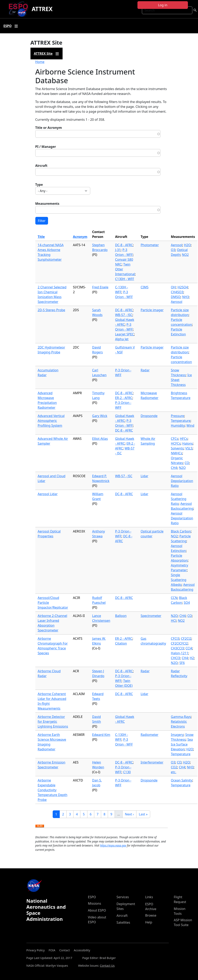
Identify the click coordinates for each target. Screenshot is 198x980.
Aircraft (41, 166)
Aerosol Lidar (48, 494)
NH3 (186, 297)
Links (149, 897)
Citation (121, 643)
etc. (174, 772)
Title (41, 237)
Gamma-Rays (181, 717)
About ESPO (97, 910)
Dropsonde (149, 416)
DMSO (176, 297)
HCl (174, 621)
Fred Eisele (100, 287)
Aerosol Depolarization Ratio (182, 481)
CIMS (145, 287)
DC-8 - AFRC (124, 245)
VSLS (189, 448)
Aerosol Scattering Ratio (179, 499)
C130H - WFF (125, 279)
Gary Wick (100, 416)
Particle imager (152, 310)
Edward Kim (101, 735)
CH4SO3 (177, 292)
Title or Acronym (49, 128)
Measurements (47, 204)
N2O (182, 468)
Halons (188, 443)
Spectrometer (151, 616)
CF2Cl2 (186, 639)
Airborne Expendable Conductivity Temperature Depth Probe (53, 790)
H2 (192, 658)
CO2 (174, 767)
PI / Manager (46, 147)
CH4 (174, 468)
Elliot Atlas (100, 439)
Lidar (145, 476)
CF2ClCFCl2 (179, 643)
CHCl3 (175, 658)
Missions (95, 903)
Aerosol (177, 245)
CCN (174, 598)
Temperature (181, 421)
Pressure (178, 416)
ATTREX (42, 9)
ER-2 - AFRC (124, 398)
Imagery (177, 735)
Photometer (150, 245)
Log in (163, 5)
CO (187, 463)
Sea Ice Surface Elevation (182, 744)
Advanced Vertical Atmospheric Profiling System (51, 421)
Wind (190, 425)
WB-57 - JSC (124, 315)
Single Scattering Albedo (179, 580)
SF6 (182, 663)
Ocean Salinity (182, 780)
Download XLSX (40, 826)
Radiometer (150, 735)
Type (39, 185)
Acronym (80, 237)
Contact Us (107, 966)
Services (123, 897)
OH (173, 287)
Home (40, 62)
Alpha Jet (122, 339)
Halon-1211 (180, 653)
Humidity (178, 425)
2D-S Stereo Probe (51, 310)
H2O (188, 245)
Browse (151, 915)
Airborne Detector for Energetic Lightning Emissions (53, 722)
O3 (173, 250)
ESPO (92, 897)
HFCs (184, 439)
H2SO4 (183, 287)
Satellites (123, 922)
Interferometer (152, 762)
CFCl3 (175, 639)
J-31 (118, 250)
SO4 (187, 603)
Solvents (177, 448)
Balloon (121, 616)
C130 (127, 772)
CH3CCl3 (177, 648)
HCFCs (176, 443)
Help (149, 922)
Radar (145, 370)
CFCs (175, 439)
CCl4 (189, 648)
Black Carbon (181, 531)
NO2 (185, 255)
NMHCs (177, 453)
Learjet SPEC (125, 334)
